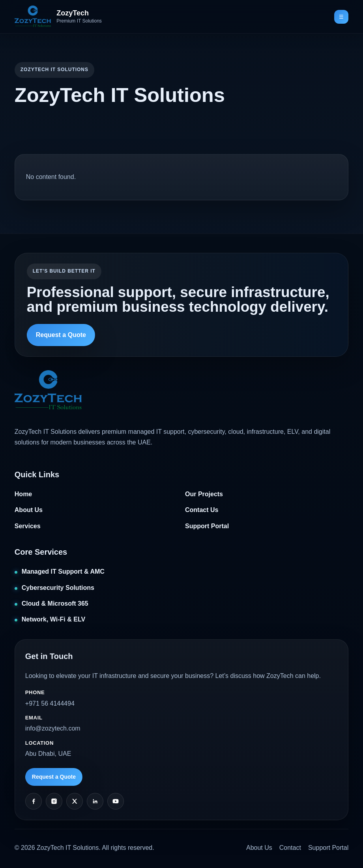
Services (28, 526)
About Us (29, 510)
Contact (290, 848)
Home (23, 494)
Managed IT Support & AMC (63, 571)
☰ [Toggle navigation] (341, 17)
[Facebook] (34, 801)
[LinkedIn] (95, 801)
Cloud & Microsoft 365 (55, 603)
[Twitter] (75, 801)
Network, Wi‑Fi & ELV (53, 619)
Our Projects (204, 494)
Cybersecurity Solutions (58, 588)
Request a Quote (61, 335)
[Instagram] (54, 801)
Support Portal (207, 526)
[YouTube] (116, 801)
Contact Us (202, 510)
